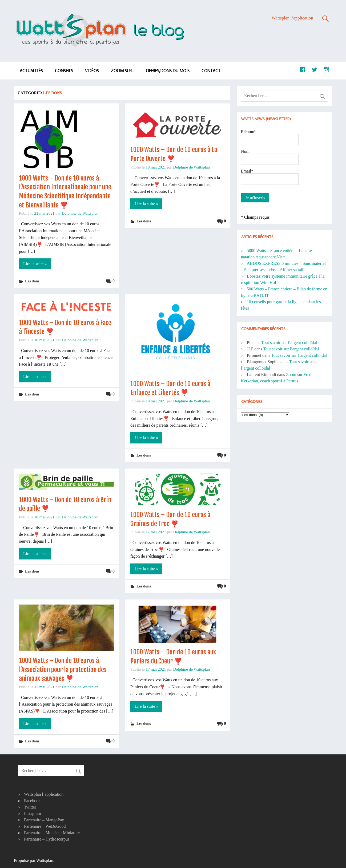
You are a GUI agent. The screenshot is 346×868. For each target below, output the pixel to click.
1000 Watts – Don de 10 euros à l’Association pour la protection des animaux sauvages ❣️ (63, 669)
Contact (211, 71)
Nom (245, 151)
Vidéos (92, 71)
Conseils (64, 71)
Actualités (31, 71)
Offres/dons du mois (168, 71)
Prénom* (249, 132)
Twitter (30, 807)
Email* (247, 171)
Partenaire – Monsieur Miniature (52, 833)
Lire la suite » (35, 264)
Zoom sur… (122, 71)
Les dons (32, 281)
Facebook (32, 801)
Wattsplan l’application (292, 18)
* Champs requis (255, 217)
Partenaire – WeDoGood (45, 826)
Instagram (33, 813)
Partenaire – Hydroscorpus (47, 839)
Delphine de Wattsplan (80, 213)
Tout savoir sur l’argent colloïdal (289, 343)
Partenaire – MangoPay (44, 820)
